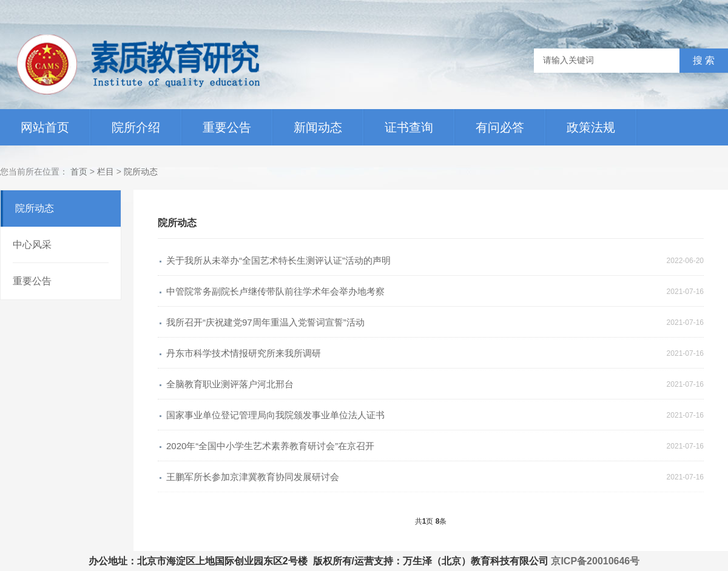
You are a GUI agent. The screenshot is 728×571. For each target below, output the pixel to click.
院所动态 (141, 172)
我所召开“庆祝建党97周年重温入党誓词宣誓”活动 (265, 322)
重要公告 (227, 127)
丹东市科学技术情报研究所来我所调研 (244, 353)
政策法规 (591, 127)
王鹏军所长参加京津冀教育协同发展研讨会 (253, 477)
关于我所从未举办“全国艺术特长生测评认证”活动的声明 (278, 260)
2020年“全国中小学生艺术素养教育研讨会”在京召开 (270, 446)
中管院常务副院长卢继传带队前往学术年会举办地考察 (275, 291)
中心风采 (32, 245)
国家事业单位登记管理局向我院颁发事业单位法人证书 (275, 415)
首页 (79, 172)
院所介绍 (136, 127)
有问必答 (500, 127)
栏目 (107, 172)
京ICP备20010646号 (595, 561)
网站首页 (45, 127)
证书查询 (409, 127)
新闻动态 (318, 127)
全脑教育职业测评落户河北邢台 (230, 384)
